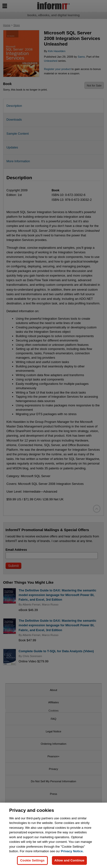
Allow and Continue (69, 860)
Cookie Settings (32, 860)
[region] (53, 835)
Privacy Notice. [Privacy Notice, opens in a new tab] (72, 851)
